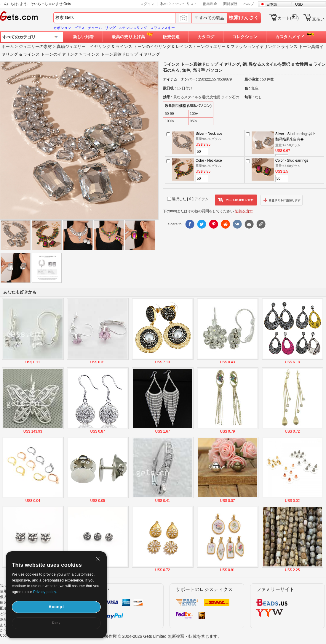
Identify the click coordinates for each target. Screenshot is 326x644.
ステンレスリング (133, 28)
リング (110, 28)
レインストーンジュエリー (201, 46)
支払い (318, 19)
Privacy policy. (45, 592)
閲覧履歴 (230, 4)
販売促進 (171, 37)
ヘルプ (249, 4)
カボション (62, 28)
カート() (288, 18)
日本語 (272, 4)
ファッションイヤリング (253, 46)
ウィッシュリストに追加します (282, 200)
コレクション (245, 37)
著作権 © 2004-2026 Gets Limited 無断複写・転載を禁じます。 (163, 636)
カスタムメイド (290, 37)
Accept (56, 607)
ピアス (79, 28)
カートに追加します (236, 200)
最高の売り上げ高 (128, 37)
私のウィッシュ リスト (179, 4)
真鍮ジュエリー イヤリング (84, 46)
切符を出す (244, 211)
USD (299, 4)
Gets (19, 16)
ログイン (147, 4)
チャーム (95, 28)
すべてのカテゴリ (19, 37)
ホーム (8, 46)
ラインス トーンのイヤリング (143, 46)
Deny (56, 623)
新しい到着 (83, 37)
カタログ (206, 37)
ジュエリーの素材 (35, 46)
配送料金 (210, 4)
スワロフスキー (162, 28)
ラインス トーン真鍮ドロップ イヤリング (122, 54)
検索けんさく (244, 18)
